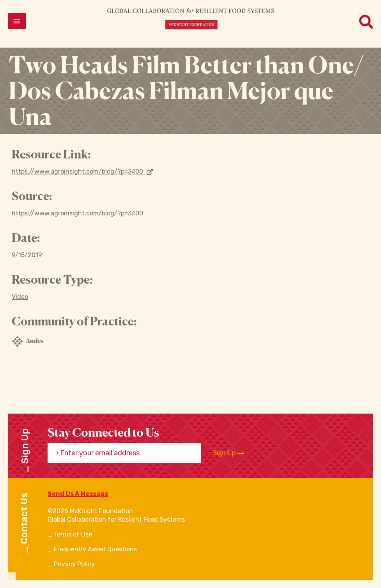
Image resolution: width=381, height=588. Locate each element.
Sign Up (229, 453)
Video (20, 297)
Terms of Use (73, 534)
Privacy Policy (74, 564)
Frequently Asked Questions (95, 549)
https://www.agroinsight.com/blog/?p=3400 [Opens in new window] (82, 171)
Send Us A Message (78, 494)
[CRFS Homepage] (191, 19)
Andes (28, 341)
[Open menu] (17, 21)
